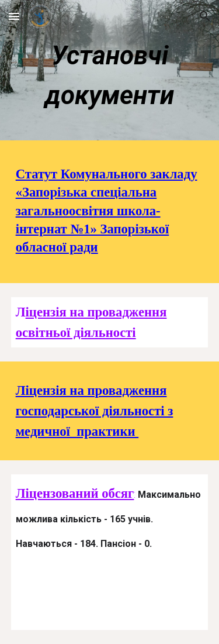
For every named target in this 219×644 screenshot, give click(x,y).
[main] (110, 73)
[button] (14, 16)
